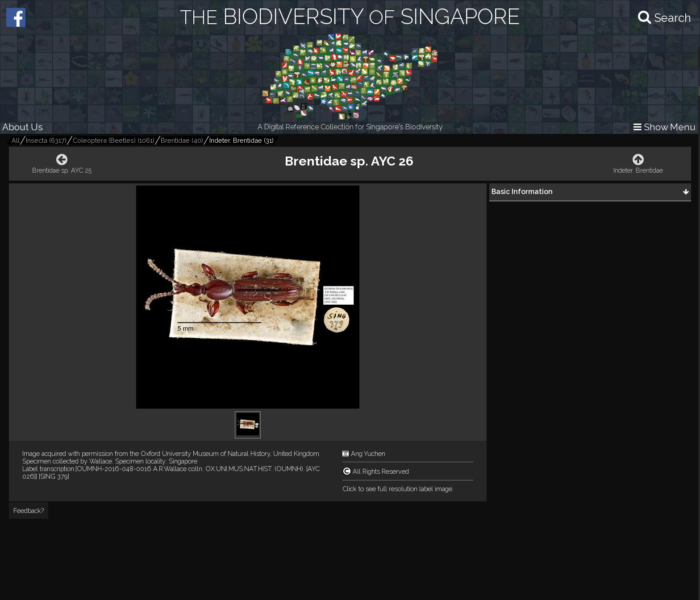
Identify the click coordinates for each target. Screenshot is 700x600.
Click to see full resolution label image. (398, 489)
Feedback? (29, 511)
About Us (23, 127)
